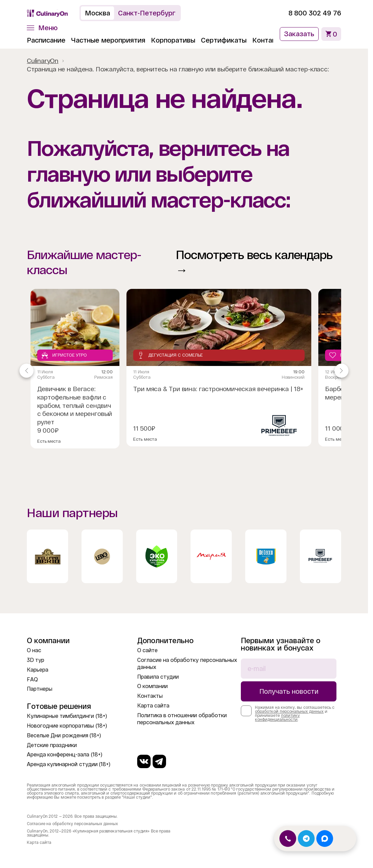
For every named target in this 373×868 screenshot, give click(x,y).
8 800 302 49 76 (315, 13)
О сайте (147, 650)
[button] (42, 28)
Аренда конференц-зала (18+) (65, 755)
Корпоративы (173, 40)
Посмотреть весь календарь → (254, 262)
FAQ (32, 679)
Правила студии (158, 677)
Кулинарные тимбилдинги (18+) (67, 716)
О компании (152, 686)
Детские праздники (52, 745)
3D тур (36, 660)
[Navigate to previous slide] (26, 371)
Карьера (38, 670)
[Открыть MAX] (325, 839)
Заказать (299, 34)
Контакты (268, 40)
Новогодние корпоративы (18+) (67, 726)
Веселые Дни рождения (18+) (64, 735)
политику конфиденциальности (277, 718)
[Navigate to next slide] (341, 371)
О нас (34, 650)
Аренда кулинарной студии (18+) (69, 764)
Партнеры (40, 689)
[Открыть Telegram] (306, 839)
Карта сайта (153, 706)
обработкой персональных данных (289, 711)
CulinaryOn (43, 61)
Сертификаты (224, 40)
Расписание (46, 40)
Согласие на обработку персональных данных (72, 824)
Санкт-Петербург (147, 13)
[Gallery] (184, 371)
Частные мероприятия (108, 40)
